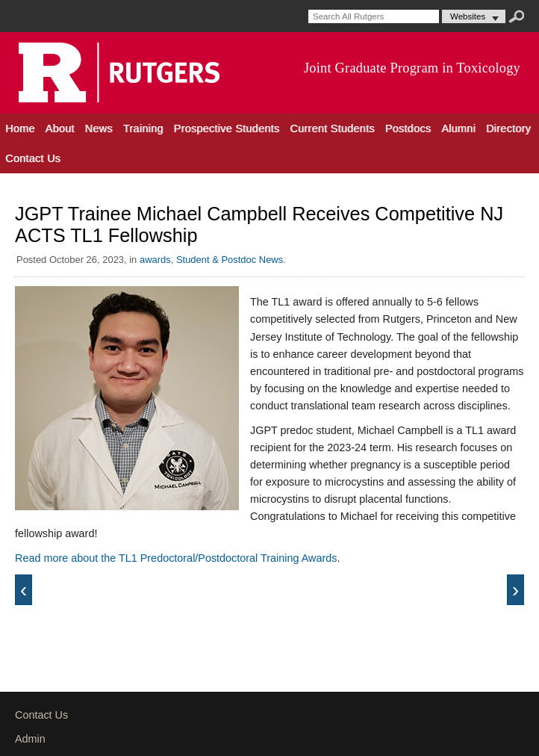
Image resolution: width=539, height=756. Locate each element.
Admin (30, 739)
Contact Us (33, 158)
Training (143, 128)
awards (155, 260)
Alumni (458, 128)
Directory (508, 128)
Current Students (332, 128)
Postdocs (408, 128)
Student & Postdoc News (230, 260)
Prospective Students (227, 128)
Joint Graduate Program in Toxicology (412, 68)
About (60, 128)
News (99, 128)
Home (20, 128)
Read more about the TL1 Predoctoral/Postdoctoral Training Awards (176, 558)
